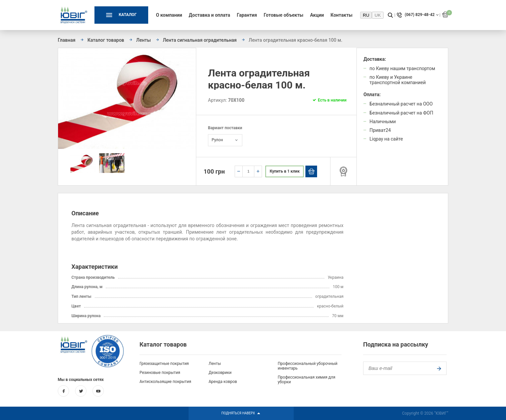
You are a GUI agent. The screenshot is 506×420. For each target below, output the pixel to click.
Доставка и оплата (210, 15)
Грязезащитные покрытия (164, 364)
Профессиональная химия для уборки (307, 380)
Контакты (341, 15)
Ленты (215, 364)
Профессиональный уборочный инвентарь (308, 366)
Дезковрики (220, 373)
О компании (169, 15)
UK (378, 15)
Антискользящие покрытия (165, 382)
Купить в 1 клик (285, 171)
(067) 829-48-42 (420, 15)
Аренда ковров (223, 382)
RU (366, 15)
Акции (317, 15)
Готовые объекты (284, 15)
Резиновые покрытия (160, 373)
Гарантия (247, 15)
